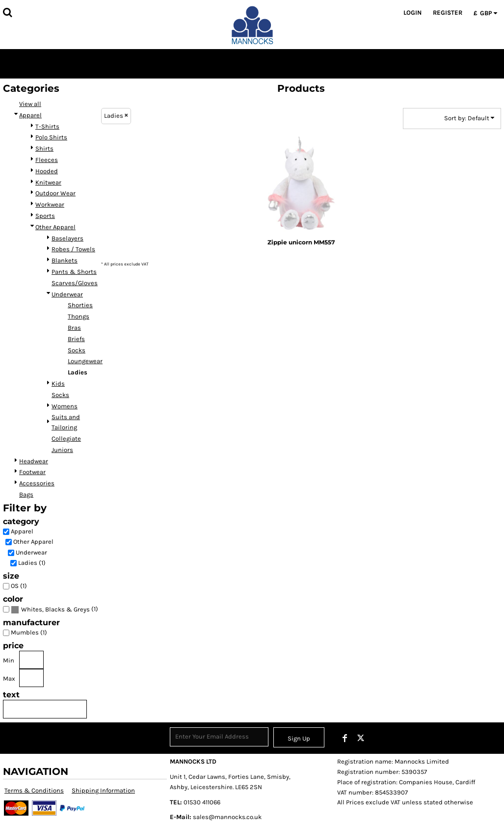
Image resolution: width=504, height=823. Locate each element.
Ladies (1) (32, 563)
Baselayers (67, 238)
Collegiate (66, 438)
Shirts (44, 148)
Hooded (47, 171)
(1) (54, 609)
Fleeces (47, 160)
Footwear (32, 472)
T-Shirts (47, 126)
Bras (74, 328)
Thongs (79, 316)
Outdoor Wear (55, 193)
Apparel (30, 115)
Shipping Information (103, 790)
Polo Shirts (51, 137)
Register (448, 13)
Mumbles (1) (29, 632)
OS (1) (19, 586)
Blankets (65, 260)
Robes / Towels (73, 249)
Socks (77, 350)
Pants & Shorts (74, 272)
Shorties (80, 305)
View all (30, 104)
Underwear (67, 294)
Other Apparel (55, 227)
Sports (45, 216)
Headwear (34, 461)
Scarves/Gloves (75, 283)
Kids (58, 384)
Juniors (62, 450)
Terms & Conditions (34, 790)
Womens (65, 406)
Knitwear (48, 182)
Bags (26, 494)
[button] (7, 12)
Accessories (37, 483)
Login (412, 13)
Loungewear (85, 361)
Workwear (50, 204)
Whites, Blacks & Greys (55, 609)
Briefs (76, 339)
